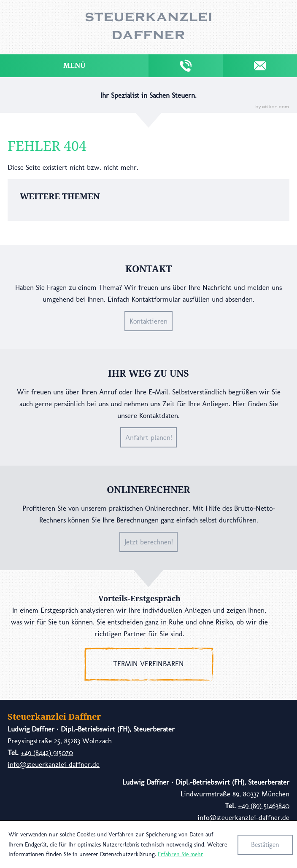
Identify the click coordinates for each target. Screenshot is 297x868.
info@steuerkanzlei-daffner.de (54, 764)
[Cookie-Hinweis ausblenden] (265, 845)
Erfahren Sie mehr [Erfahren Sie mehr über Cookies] (181, 854)
